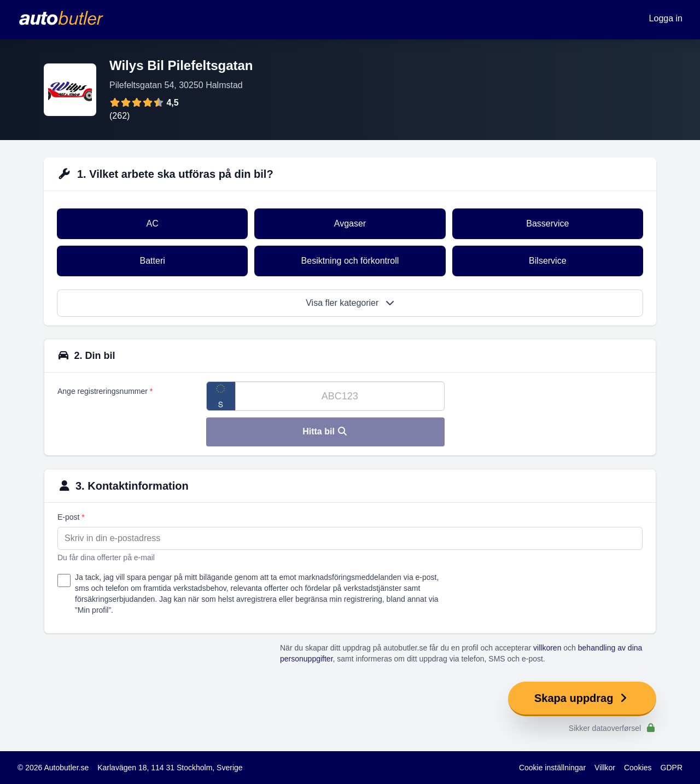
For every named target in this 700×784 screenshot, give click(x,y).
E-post (71, 517)
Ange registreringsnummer (105, 391)
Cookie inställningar (552, 768)
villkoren (547, 648)
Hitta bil (325, 431)
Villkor (605, 768)
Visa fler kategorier (350, 303)
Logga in (666, 18)
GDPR (672, 768)
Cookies (638, 768)
